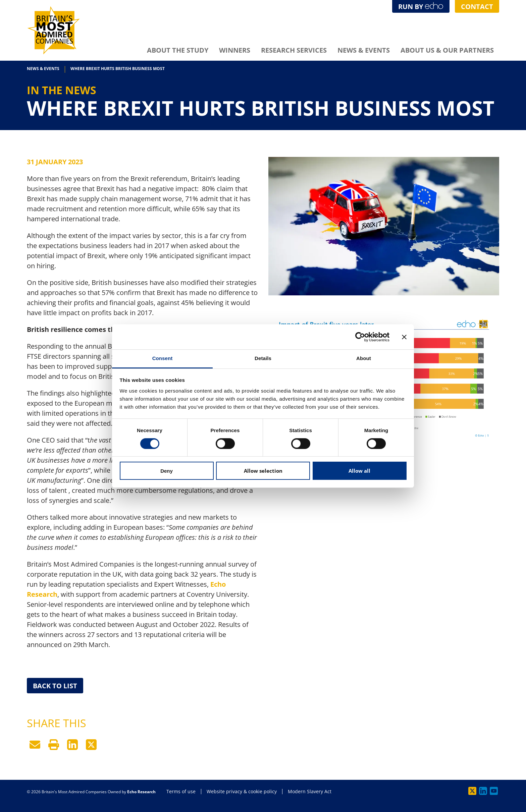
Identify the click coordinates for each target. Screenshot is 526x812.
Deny (167, 471)
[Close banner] (404, 337)
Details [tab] (263, 358)
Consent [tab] (163, 358)
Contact (477, 7)
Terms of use (181, 791)
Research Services (294, 50)
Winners (235, 50)
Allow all (359, 471)
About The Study (178, 50)
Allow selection (263, 471)
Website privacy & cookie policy (242, 791)
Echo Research (141, 792)
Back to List (55, 686)
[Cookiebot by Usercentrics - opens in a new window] (360, 337)
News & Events (364, 50)
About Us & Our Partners (447, 50)
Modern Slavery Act (310, 791)
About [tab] (364, 358)
